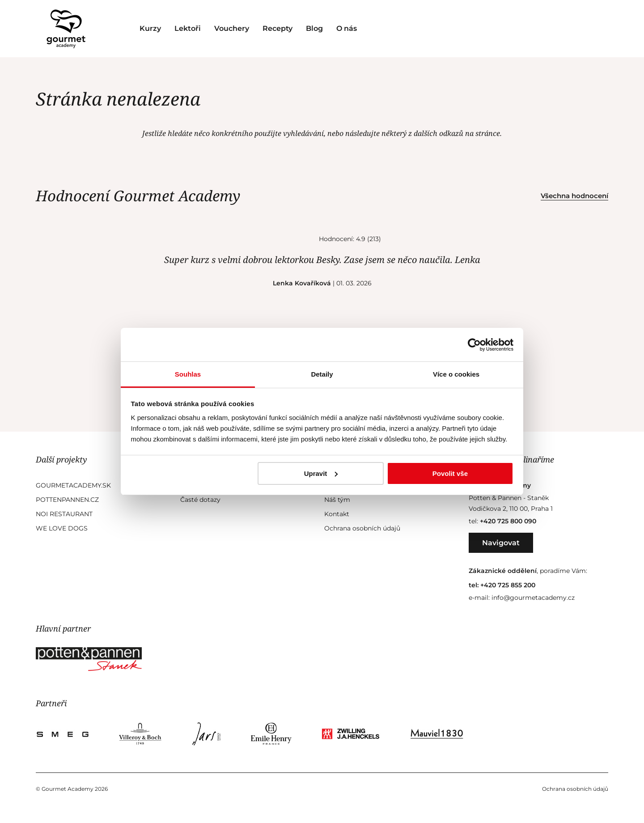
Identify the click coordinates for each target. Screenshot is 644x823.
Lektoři (188, 28)
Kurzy (150, 28)
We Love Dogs (62, 528)
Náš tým (337, 500)
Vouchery (232, 28)
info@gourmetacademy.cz (533, 598)
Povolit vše (450, 473)
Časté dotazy (200, 500)
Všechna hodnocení (574, 196)
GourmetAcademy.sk (73, 485)
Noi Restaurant (64, 514)
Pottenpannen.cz (67, 500)
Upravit (321, 473)
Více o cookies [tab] (456, 374)
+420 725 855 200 (508, 585)
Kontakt (337, 514)
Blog (314, 28)
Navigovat (501, 543)
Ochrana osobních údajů (362, 528)
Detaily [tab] (322, 374)
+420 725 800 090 (508, 521)
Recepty (278, 28)
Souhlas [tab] (188, 374)
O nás (347, 28)
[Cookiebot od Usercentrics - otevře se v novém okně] (474, 345)
